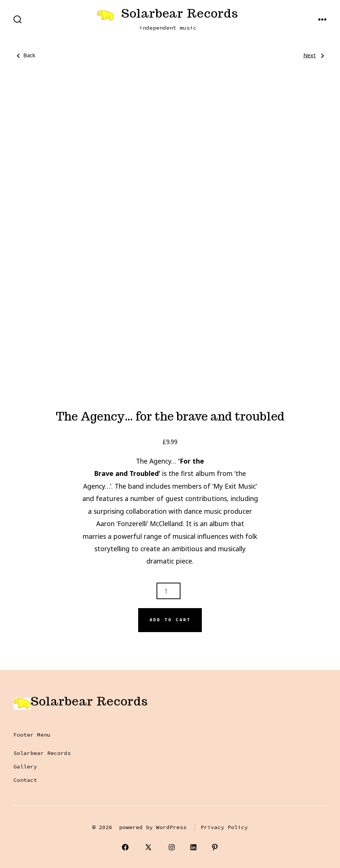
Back (24, 56)
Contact (25, 780)
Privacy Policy (224, 827)
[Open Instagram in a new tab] (172, 847)
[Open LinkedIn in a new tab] (193, 847)
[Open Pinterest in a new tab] (215, 847)
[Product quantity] (169, 591)
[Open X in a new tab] (149, 847)
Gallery (25, 767)
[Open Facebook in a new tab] (125, 847)
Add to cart (170, 620)
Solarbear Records (42, 753)
